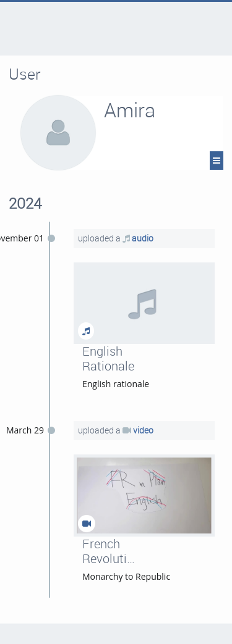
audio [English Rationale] (143, 238)
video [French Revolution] (143, 430)
